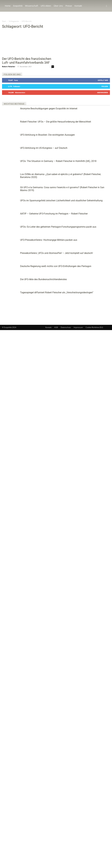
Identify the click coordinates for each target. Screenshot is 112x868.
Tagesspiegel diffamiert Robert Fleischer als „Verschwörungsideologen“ (101, 339)
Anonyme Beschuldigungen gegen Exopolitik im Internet (49, 109)
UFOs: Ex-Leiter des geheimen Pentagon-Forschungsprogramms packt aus (101, 258)
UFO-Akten (46, 6)
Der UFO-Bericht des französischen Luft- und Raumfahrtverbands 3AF (27, 61)
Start (4, 21)
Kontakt (78, 6)
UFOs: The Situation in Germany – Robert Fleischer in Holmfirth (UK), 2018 (92, 164)
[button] (106, 6)
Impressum (78, 865)
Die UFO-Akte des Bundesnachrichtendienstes (101, 323)
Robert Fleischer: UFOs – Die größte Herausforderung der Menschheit (74, 122)
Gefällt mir (103, 80)
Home (8, 6)
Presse (69, 6)
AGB (56, 865)
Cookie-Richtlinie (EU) (94, 865)
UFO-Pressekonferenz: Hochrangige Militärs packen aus (101, 275)
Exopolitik (18, 6)
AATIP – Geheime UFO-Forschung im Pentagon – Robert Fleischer (101, 242)
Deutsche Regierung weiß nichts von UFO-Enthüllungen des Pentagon (101, 308)
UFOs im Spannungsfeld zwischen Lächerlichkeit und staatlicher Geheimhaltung (100, 224)
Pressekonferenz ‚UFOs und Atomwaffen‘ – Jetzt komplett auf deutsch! (101, 292)
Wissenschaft (32, 6)
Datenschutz (66, 865)
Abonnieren (103, 92)
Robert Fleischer (9, 66)
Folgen (105, 86)
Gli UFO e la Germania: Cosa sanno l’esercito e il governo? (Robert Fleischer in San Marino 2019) (101, 203)
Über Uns (58, 6)
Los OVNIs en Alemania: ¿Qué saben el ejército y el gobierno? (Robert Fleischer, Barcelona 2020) (101, 182)
